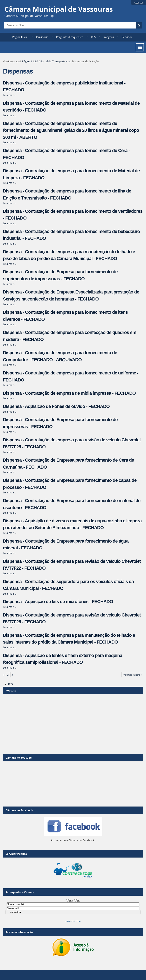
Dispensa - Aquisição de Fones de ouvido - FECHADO (56, 406)
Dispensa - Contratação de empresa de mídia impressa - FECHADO (69, 393)
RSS (93, 37)
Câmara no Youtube (19, 758)
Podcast (11, 690)
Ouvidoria (42, 37)
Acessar (139, 2)
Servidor (127, 37)
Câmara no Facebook (19, 810)
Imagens (109, 37)
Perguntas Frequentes (69, 37)
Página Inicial (20, 37)
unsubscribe (73, 921)
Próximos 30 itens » (132, 675)
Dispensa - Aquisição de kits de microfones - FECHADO (58, 602)
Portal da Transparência (55, 61)
